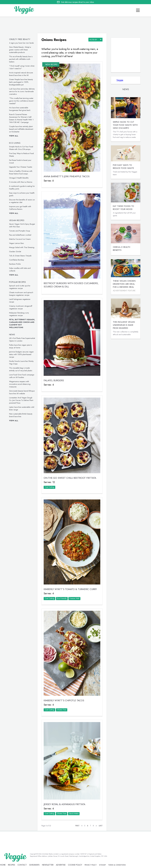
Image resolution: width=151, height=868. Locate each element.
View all (14, 136)
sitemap (102, 865)
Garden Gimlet (15, 252)
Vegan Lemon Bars (16, 243)
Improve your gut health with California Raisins (20, 208)
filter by (95, 39)
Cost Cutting (49, 487)
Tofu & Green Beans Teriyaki (20, 256)
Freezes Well (74, 598)
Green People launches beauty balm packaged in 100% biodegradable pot (21, 82)
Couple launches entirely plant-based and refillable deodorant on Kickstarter (21, 129)
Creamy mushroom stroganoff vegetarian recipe (21, 307)
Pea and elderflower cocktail (20, 235)
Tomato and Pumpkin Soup (20, 231)
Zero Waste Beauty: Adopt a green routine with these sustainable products (20, 50)
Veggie (120, 80)
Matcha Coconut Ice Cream (20, 239)
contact (22, 865)
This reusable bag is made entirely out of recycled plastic (21, 369)
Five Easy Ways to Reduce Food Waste (123, 167)
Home (3, 865)
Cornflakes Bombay (17, 260)
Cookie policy (75, 865)
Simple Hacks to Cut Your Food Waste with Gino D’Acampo (21, 148)
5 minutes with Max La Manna (21, 182)
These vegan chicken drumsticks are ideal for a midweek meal (124, 284)
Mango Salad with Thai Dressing (22, 247)
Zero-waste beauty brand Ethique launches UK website (22, 392)
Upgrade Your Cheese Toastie (21, 167)
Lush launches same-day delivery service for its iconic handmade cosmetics (22, 91)
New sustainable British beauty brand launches (21, 415)
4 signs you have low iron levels (21, 43)
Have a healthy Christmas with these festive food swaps (21, 172)
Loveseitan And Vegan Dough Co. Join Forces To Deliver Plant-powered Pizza (21, 400)
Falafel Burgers (54, 380)
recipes (12, 865)
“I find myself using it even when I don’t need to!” (22, 67)
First (77, 826)
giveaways (34, 865)
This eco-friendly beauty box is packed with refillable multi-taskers (21, 59)
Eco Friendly (62, 598)
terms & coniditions (117, 865)
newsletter (48, 865)
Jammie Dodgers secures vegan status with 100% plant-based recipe (21, 354)
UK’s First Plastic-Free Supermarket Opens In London (22, 340)
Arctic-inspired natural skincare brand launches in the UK (21, 74)
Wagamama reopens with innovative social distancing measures (20, 384)
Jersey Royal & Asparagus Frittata (64, 804)
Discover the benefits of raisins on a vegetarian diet (22, 201)
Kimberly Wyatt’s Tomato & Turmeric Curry (70, 589)
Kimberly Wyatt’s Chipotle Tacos (64, 700)
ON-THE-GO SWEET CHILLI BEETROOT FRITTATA (70, 478)
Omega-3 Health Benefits (19, 178)
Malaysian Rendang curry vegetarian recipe (19, 314)
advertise (61, 865)
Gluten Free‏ (62, 710)
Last (101, 826)
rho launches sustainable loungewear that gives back (20, 109)
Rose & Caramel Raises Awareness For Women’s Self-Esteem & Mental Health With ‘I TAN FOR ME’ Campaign (21, 118)
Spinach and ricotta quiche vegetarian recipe (20, 287)
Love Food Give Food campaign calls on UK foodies (22, 376)
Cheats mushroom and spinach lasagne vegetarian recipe (21, 294)
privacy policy (91, 865)
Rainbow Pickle (15, 264)
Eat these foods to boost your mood (123, 208)
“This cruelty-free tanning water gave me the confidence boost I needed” (21, 101)
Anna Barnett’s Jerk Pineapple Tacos (67, 176)
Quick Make (74, 813)
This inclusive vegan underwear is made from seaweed (124, 325)
